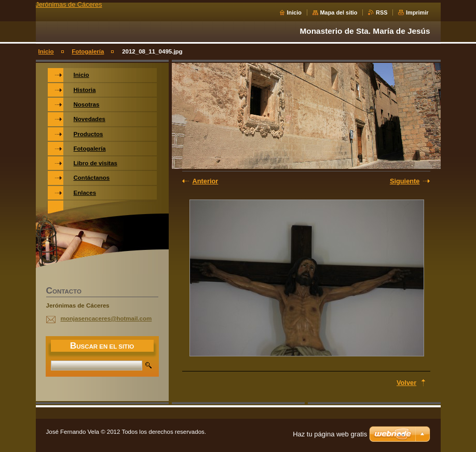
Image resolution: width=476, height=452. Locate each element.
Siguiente (405, 181)
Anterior (206, 181)
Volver (406, 383)
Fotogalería (88, 51)
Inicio (294, 12)
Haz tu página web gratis (330, 434)
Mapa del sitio (339, 12)
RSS (382, 12)
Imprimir (417, 12)
